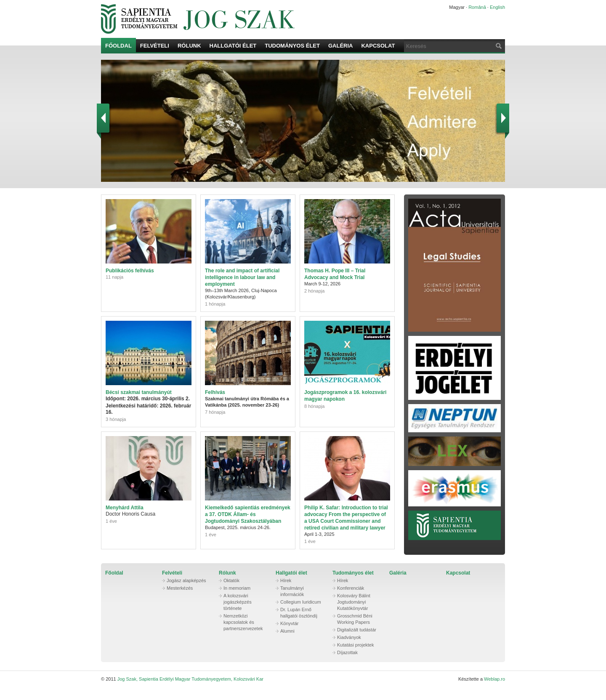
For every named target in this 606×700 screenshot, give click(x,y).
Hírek (286, 580)
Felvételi (155, 46)
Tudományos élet (292, 46)
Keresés (498, 46)
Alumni (287, 631)
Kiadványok (349, 637)
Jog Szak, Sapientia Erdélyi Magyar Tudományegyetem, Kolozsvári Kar (263, 19)
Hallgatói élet (233, 46)
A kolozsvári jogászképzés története (238, 602)
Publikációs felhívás (130, 271)
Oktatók (231, 580)
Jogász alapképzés (186, 580)
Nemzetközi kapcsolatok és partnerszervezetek (243, 622)
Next (502, 119)
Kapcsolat (378, 46)
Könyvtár (289, 623)
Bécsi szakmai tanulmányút (139, 392)
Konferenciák (351, 588)
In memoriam (237, 588)
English (497, 7)
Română (477, 7)
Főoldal (118, 46)
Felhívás (215, 392)
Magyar (457, 7)
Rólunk (189, 46)
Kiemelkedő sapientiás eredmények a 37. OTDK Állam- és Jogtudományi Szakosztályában (248, 514)
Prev (104, 119)
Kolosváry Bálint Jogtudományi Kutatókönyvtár (354, 602)
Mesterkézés (180, 588)
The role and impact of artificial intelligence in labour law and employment (242, 277)
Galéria (341, 46)
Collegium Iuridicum (301, 602)
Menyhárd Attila (125, 508)
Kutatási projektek (355, 645)
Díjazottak (347, 652)
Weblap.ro (494, 679)
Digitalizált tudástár (357, 630)
